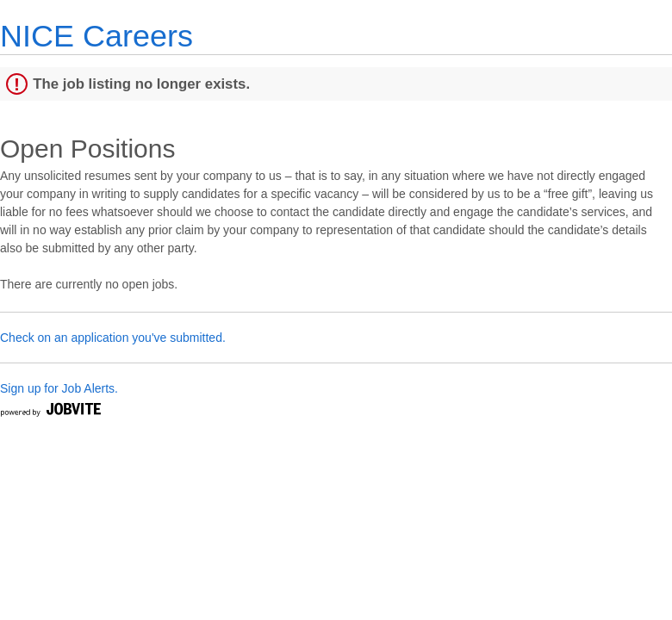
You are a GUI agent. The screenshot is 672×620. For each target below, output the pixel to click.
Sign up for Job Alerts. (59, 388)
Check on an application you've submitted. (113, 338)
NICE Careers (96, 36)
